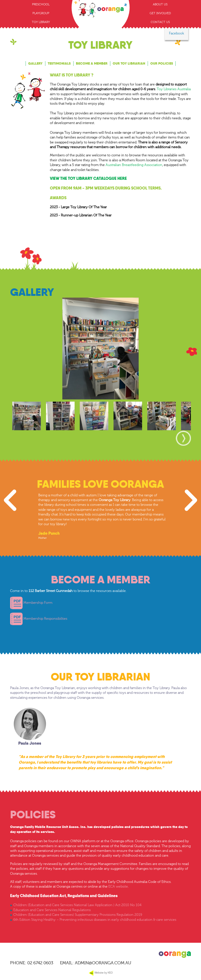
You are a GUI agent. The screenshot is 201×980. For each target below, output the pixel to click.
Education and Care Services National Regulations (52, 910)
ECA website (118, 887)
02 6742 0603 (40, 963)
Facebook (176, 33)
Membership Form (32, 603)
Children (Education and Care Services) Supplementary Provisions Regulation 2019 (78, 915)
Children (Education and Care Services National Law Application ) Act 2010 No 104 (77, 905)
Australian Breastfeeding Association (134, 165)
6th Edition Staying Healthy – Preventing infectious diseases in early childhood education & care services (95, 920)
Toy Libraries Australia (174, 89)
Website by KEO (100, 973)
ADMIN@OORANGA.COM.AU (103, 963)
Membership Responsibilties (39, 619)
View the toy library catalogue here (88, 178)
